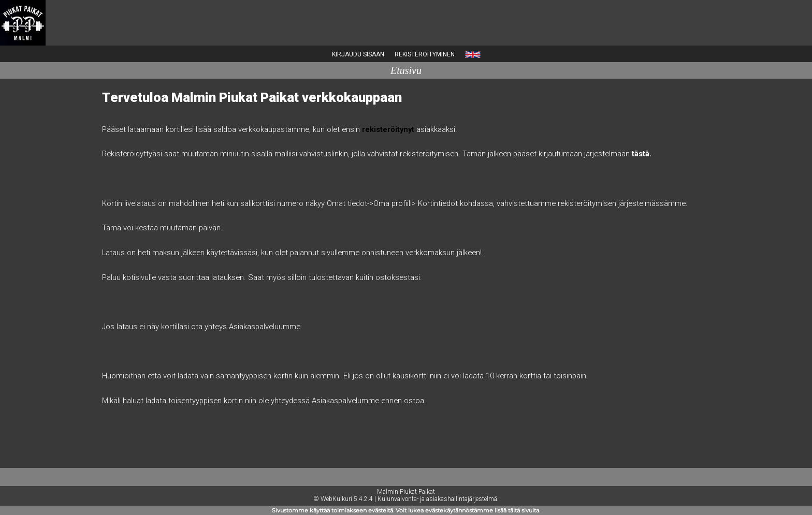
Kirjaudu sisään (358, 54)
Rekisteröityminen (425, 54)
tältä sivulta (524, 510)
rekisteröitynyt (388, 129)
